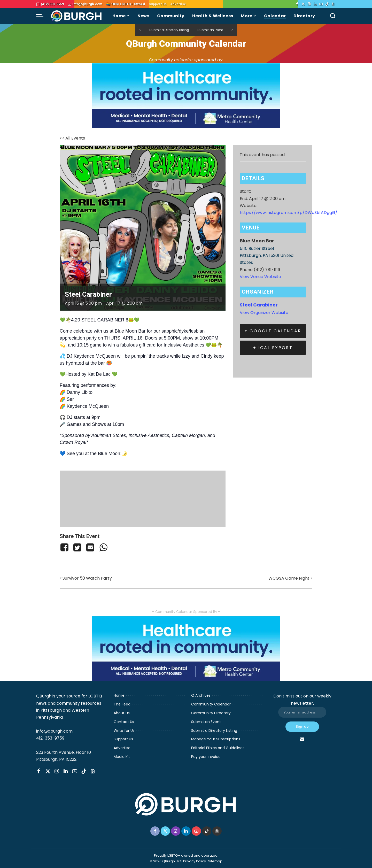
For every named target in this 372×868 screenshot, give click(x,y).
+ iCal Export (273, 348)
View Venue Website (260, 277)
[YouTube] (321, 4)
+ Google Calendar (273, 331)
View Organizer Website (264, 313)
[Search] (333, 16)
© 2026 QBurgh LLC (165, 861)
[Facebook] (297, 4)
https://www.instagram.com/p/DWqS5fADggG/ (289, 213)
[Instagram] (309, 4)
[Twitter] (303, 4)
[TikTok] (327, 4)
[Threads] (333, 4)
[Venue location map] (143, 498)
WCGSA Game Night (290, 578)
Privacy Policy (195, 861)
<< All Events (72, 138)
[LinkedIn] (315, 4)
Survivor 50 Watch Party (86, 578)
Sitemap (215, 861)
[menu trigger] (42, 16)
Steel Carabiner (259, 305)
